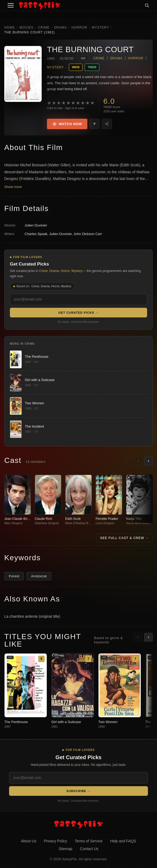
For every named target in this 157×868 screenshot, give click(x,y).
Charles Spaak (36, 234)
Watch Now (67, 124)
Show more (13, 187)
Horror (79, 28)
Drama (61, 28)
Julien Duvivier (36, 225)
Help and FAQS (123, 841)
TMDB (92, 67)
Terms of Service (89, 841)
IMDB (76, 67)
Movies (26, 28)
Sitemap (65, 849)
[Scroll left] (138, 461)
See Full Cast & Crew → (124, 538)
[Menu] (11, 5)
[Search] (147, 5)
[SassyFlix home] (78, 824)
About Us (29, 841)
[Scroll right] (148, 461)
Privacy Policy (55, 841)
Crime (44, 28)
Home (10, 28)
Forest (14, 576)
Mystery (101, 28)
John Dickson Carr (88, 234)
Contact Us (89, 849)
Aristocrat (39, 576)
